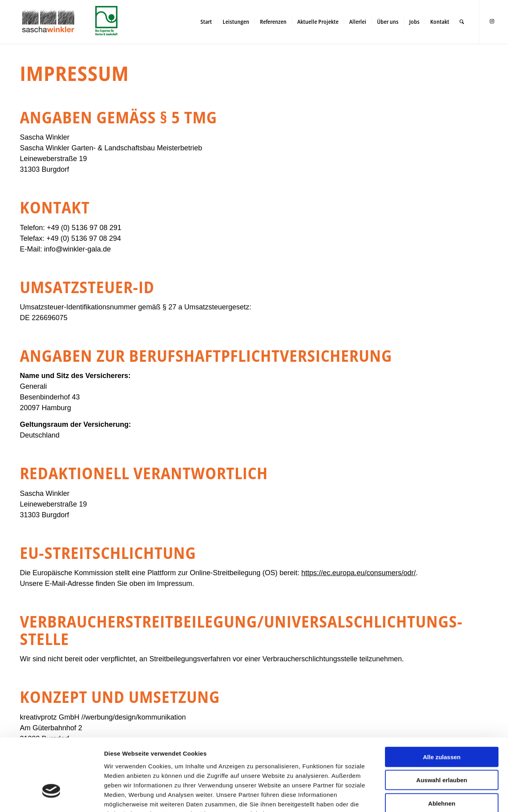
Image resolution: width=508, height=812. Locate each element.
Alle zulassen (442, 700)
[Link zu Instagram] (492, 21)
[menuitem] (206, 22)
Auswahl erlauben (442, 723)
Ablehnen (442, 746)
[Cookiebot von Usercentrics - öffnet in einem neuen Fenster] (51, 797)
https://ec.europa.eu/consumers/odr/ (358, 573)
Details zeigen (420, 796)
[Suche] (462, 22)
